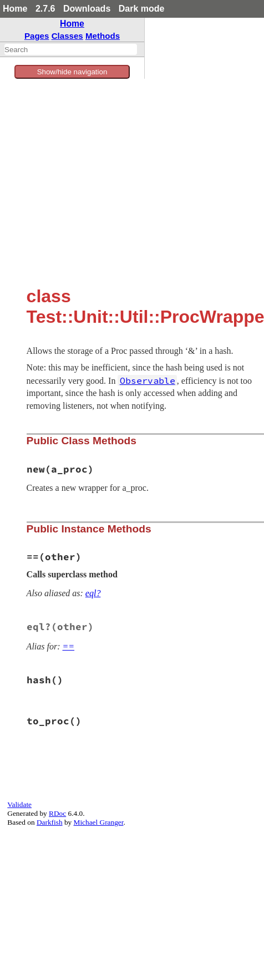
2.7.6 (45, 9)
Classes (67, 36)
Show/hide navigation (72, 72)
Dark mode (142, 9)
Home (15, 9)
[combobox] (71, 49)
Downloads (87, 9)
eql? (93, 593)
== (69, 646)
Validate (19, 804)
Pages (37, 36)
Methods (103, 36)
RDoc (57, 813)
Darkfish (50, 822)
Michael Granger (99, 822)
